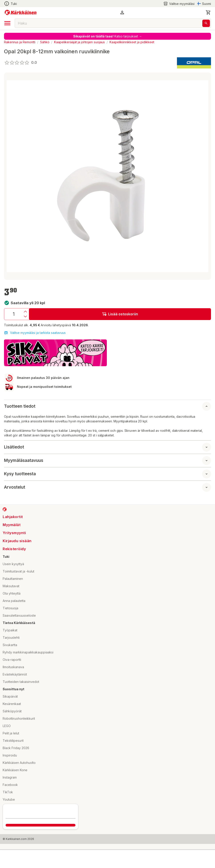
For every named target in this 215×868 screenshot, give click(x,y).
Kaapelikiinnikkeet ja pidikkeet (132, 42)
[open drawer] (7, 23)
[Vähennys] (25, 316)
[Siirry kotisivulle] (21, 12)
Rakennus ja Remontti (20, 42)
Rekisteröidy (14, 549)
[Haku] (206, 23)
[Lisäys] (25, 312)
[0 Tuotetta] (208, 12)
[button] (122, 12)
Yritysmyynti (14, 533)
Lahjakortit (13, 517)
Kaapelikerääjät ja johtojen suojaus (79, 42)
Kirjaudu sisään (17, 541)
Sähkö (45, 42)
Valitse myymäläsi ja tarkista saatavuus (35, 333)
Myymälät (12, 525)
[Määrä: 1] (14, 314)
